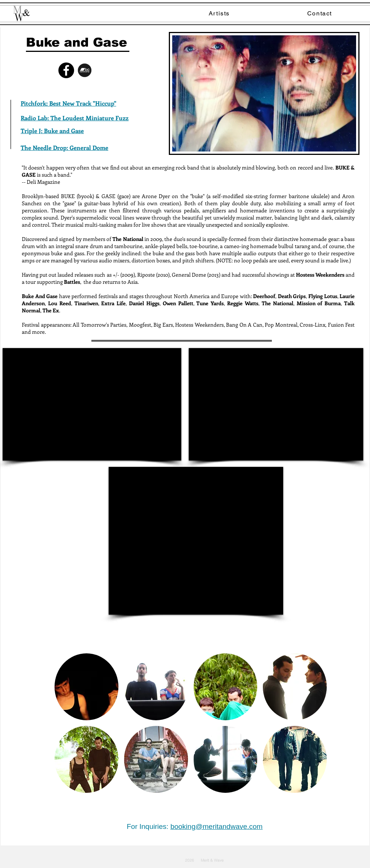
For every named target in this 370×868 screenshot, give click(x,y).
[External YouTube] (92, 404)
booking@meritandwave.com (216, 826)
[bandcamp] (85, 70)
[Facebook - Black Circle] (66, 70)
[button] (86, 687)
